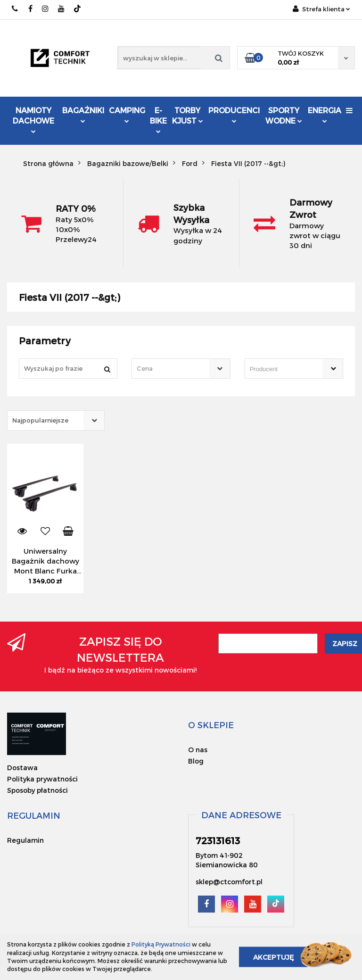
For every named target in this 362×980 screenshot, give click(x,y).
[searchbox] (280, 369)
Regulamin (25, 840)
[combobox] (181, 369)
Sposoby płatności (37, 790)
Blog (196, 761)
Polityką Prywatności (161, 944)
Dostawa (22, 768)
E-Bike (158, 120)
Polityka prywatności (42, 779)
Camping (127, 114)
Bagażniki (83, 114)
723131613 (15, 9)
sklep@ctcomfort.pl (229, 882)
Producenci (234, 115)
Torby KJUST (188, 115)
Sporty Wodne (284, 115)
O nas (198, 750)
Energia (325, 114)
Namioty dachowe (33, 120)
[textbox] (173, 369)
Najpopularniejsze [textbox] (40, 420)
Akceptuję (273, 957)
